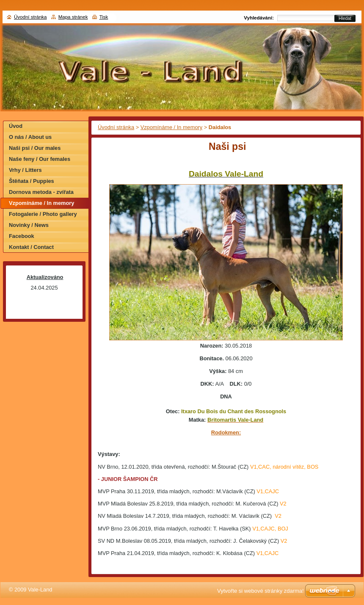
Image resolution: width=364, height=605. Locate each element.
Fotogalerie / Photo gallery (43, 214)
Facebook (22, 236)
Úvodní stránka (116, 127)
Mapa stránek (73, 17)
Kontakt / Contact (31, 247)
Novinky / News (29, 225)
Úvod (16, 126)
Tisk (104, 17)
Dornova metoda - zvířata (41, 192)
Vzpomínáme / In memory (172, 127)
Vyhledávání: (259, 18)
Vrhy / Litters (25, 170)
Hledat (345, 18)
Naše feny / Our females (40, 159)
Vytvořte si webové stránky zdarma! (261, 591)
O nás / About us (30, 137)
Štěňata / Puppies (32, 181)
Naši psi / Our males (35, 148)
